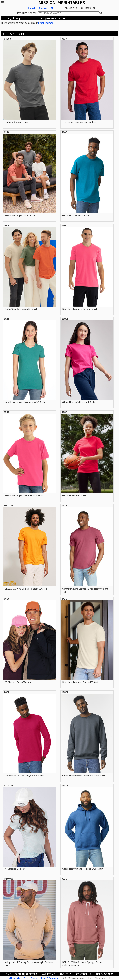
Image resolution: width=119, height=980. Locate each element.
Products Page (46, 23)
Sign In (71, 8)
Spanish (43, 8)
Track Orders (105, 974)
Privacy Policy (30, 978)
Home (7, 974)
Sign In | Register (26, 974)
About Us (66, 974)
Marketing (48, 974)
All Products (14, 978)
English (31, 8)
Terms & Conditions (50, 978)
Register (88, 8)
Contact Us (84, 974)
